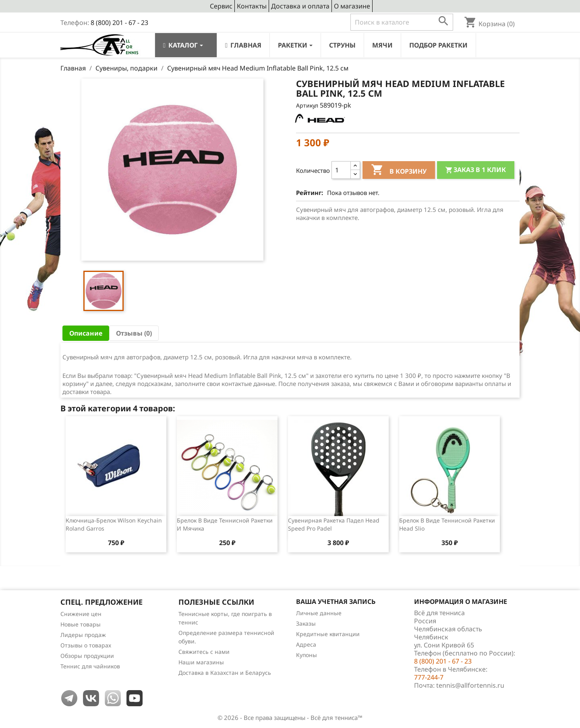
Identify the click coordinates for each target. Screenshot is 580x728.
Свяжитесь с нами (204, 652)
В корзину (399, 171)
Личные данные (319, 613)
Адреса (306, 644)
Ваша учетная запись (336, 601)
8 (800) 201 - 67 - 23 (119, 23)
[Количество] (341, 170)
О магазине (352, 6)
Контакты (252, 6)
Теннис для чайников (90, 666)
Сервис (221, 6)
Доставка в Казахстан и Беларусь (225, 673)
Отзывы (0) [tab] (134, 333)
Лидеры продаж (83, 635)
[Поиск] (402, 22)
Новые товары (81, 624)
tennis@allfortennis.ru (470, 685)
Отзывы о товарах (86, 645)
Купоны (307, 655)
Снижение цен (81, 614)
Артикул (307, 105)
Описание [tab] (86, 333)
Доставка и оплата (300, 6)
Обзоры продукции (87, 656)
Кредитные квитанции (328, 634)
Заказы (306, 623)
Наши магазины (201, 662)
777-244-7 (429, 677)
